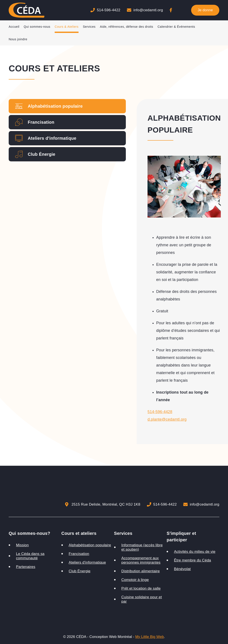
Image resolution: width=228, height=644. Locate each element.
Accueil (14, 27)
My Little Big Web (149, 637)
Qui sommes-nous (37, 27)
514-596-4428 (160, 412)
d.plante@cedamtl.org (167, 419)
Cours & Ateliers (67, 27)
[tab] (67, 106)
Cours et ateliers (79, 533)
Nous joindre (18, 39)
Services (89, 27)
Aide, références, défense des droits (126, 27)
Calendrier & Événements (176, 27)
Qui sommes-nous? (30, 533)
